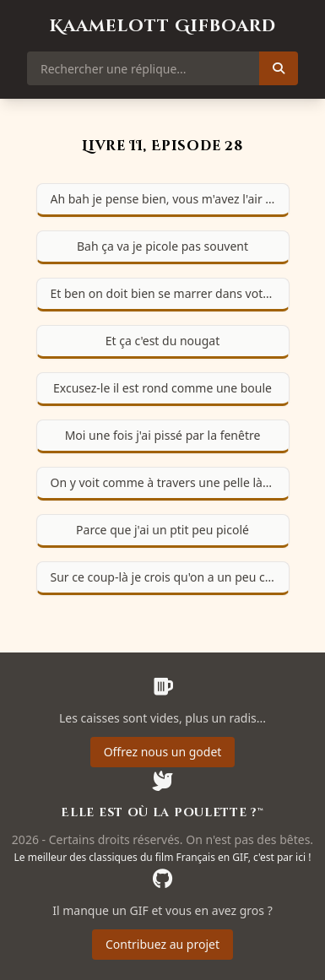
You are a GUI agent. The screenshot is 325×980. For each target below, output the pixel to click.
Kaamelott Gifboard (163, 26)
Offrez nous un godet (163, 752)
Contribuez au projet (162, 944)
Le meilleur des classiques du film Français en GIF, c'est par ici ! (163, 857)
